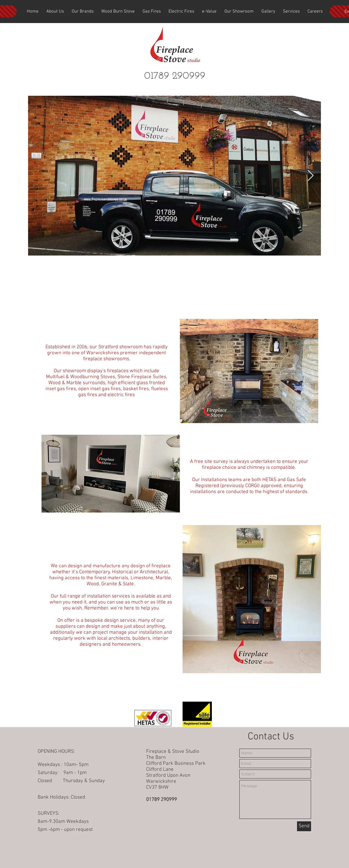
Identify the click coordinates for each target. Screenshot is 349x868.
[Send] (304, 826)
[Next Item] (311, 176)
